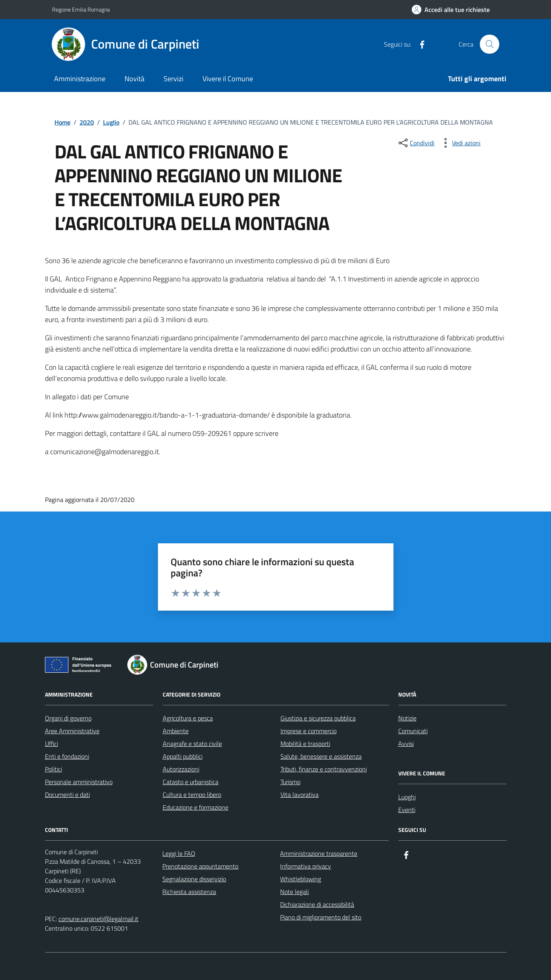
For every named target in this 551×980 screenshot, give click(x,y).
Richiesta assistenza (189, 892)
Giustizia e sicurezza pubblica (318, 718)
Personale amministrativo (79, 782)
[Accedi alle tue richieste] (451, 10)
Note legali (294, 892)
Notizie (407, 718)
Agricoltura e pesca (188, 718)
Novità (134, 79)
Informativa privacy (306, 866)
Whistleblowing (301, 879)
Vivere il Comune (228, 79)
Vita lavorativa (300, 795)
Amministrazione (80, 79)
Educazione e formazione (196, 807)
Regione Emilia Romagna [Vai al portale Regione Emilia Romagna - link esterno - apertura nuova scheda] (81, 9)
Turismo (290, 782)
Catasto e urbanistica (191, 782)
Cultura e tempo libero (192, 795)
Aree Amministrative (72, 731)
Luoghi (407, 797)
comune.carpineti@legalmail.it (98, 919)
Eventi (407, 810)
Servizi (173, 79)
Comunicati (413, 731)
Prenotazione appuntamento (200, 866)
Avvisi (406, 744)
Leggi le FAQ (179, 853)
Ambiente (176, 731)
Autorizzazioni (181, 769)
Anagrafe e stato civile (192, 744)
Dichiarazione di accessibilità (317, 904)
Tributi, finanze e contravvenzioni (324, 769)
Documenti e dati (67, 795)
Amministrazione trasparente (319, 853)
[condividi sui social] (416, 143)
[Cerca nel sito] (489, 44)
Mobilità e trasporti (305, 744)
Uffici (52, 744)
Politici (54, 769)
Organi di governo (68, 718)
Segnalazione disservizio (194, 879)
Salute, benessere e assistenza (321, 756)
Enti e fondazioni (67, 756)
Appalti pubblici (183, 756)
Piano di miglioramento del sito (321, 917)
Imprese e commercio (309, 731)
